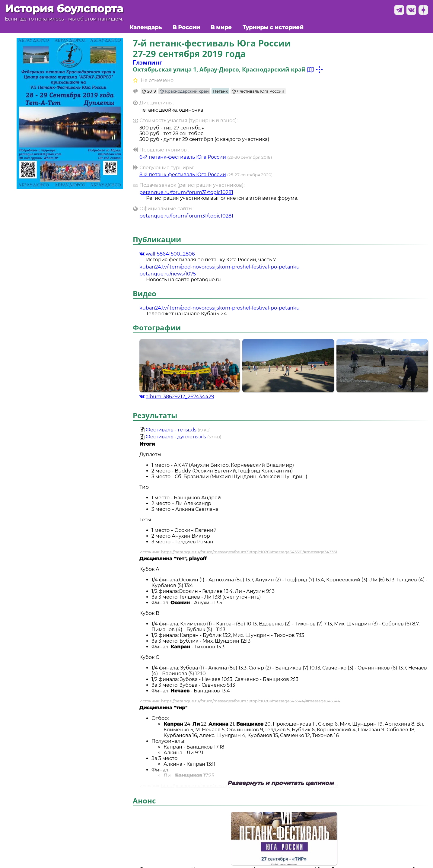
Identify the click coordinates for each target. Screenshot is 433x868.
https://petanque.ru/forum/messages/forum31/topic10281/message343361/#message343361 (249, 552)
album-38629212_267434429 (177, 397)
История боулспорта (64, 9)
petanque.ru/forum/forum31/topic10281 (186, 192)
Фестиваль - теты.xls (171, 430)
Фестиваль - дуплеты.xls (176, 437)
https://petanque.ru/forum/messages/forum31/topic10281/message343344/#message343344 (251, 701)
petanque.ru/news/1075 (168, 274)
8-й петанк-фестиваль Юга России (183, 175)
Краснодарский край (184, 91)
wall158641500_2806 (167, 254)
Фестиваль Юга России (258, 91)
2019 (149, 91)
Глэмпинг (147, 62)
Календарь (146, 27)
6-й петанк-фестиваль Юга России (183, 157)
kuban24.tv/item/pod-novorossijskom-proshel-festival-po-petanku (220, 267)
